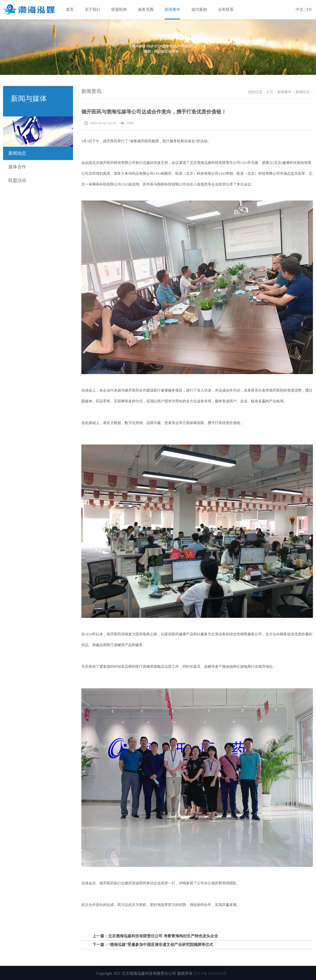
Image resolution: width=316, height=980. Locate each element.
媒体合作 (17, 167)
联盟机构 (119, 10)
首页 (70, 10)
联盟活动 (17, 180)
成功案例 (199, 10)
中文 (300, 10)
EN (309, 10)
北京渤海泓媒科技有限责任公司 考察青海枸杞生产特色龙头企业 (163, 936)
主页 (270, 92)
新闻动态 (17, 153)
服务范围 (146, 10)
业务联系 (226, 10)
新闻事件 (172, 10)
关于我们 (92, 10)
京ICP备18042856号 (210, 973)
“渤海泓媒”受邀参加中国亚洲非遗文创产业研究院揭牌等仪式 (160, 945)
